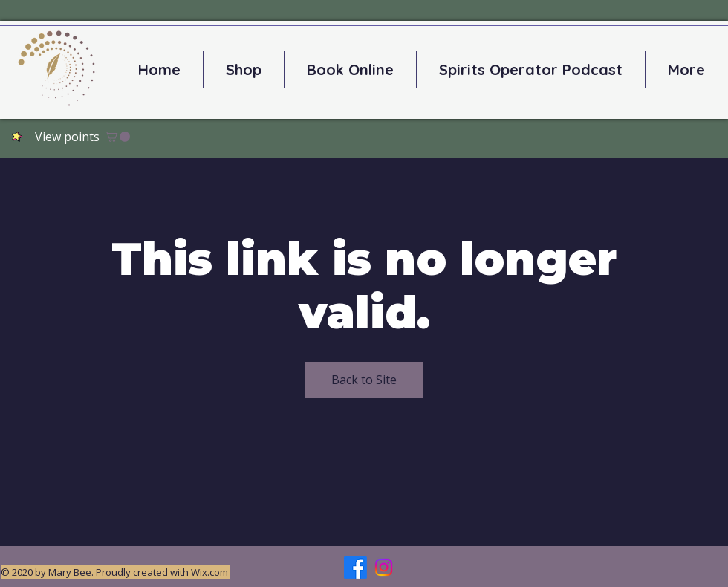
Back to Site (364, 380)
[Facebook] (355, 567)
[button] (117, 137)
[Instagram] (384, 567)
